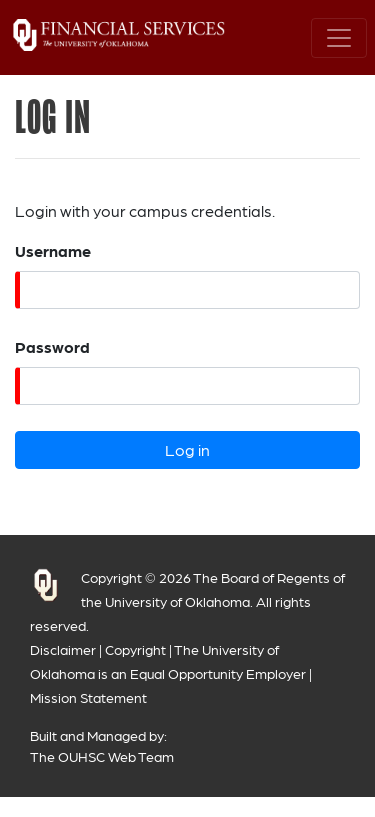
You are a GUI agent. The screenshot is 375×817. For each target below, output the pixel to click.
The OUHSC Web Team (102, 756)
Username (53, 250)
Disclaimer (63, 649)
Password (52, 346)
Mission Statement (88, 697)
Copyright (135, 649)
